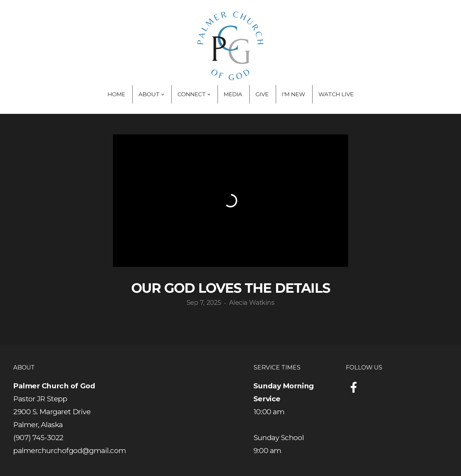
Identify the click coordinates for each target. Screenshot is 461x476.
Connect (194, 94)
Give (262, 94)
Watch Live (336, 94)
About (151, 94)
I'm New (294, 94)
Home (116, 94)
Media (233, 94)
